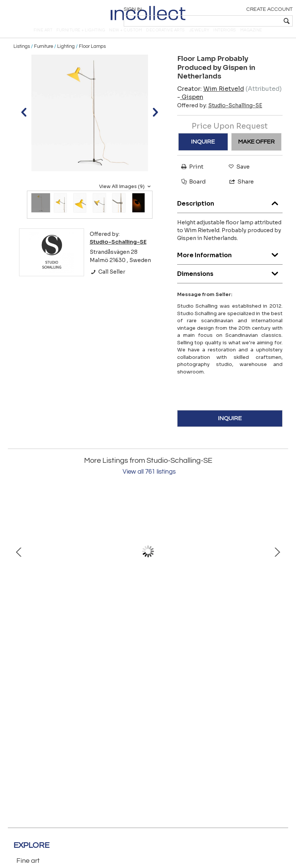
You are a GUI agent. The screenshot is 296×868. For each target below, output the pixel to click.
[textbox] (238, 21)
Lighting (66, 57)
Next (277, 562)
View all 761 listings (149, 482)
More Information (230, 264)
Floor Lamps (92, 57)
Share (238, 192)
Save (237, 177)
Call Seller (107, 282)
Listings (22, 57)
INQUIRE (203, 152)
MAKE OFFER (256, 152)
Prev (19, 562)
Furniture (44, 57)
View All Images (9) (126, 197)
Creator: (211, 99)
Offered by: (220, 116)
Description (230, 212)
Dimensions (230, 282)
